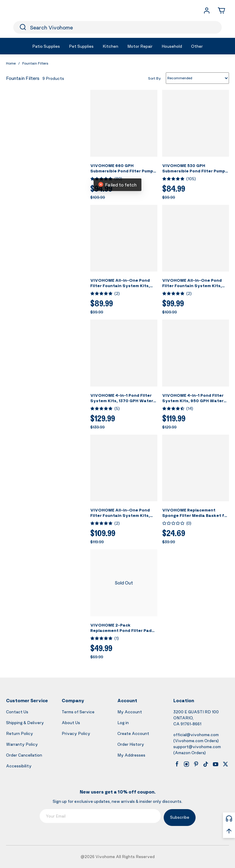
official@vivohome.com (196, 734)
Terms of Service (78, 712)
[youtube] (215, 764)
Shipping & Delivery (25, 722)
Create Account (133, 733)
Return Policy (20, 733)
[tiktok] (206, 764)
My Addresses (131, 755)
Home (11, 63)
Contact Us (17, 712)
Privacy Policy (76, 733)
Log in (123, 722)
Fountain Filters (35, 63)
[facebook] (177, 764)
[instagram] (187, 764)
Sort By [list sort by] (155, 78)
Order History (131, 744)
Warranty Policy (22, 744)
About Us (71, 722)
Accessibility (19, 766)
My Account (130, 712)
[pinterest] (196, 764)
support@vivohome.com (197, 747)
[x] (225, 764)
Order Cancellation (24, 755)
